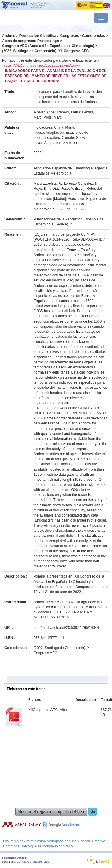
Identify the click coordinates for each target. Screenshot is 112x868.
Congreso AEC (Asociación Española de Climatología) (48, 46)
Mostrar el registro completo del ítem (51, 812)
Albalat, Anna (44, 112)
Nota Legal (9, 862)
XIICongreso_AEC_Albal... (49, 710)
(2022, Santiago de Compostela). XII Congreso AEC (45, 51)
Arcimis (9, 36)
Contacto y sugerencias (33, 862)
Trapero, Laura (69, 112)
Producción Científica (38, 36)
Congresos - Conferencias (83, 36)
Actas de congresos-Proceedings (30, 41)
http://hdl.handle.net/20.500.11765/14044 (66, 628)
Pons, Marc (53, 117)
